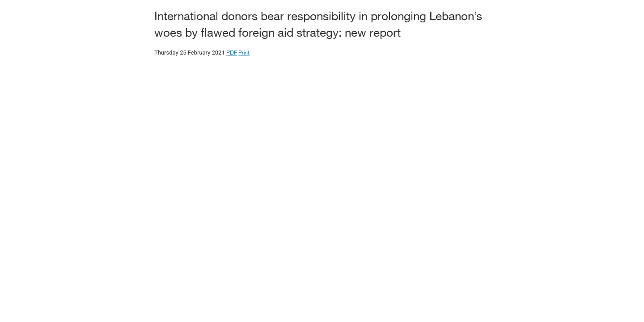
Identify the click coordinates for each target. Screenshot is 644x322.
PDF (232, 52)
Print (244, 52)
